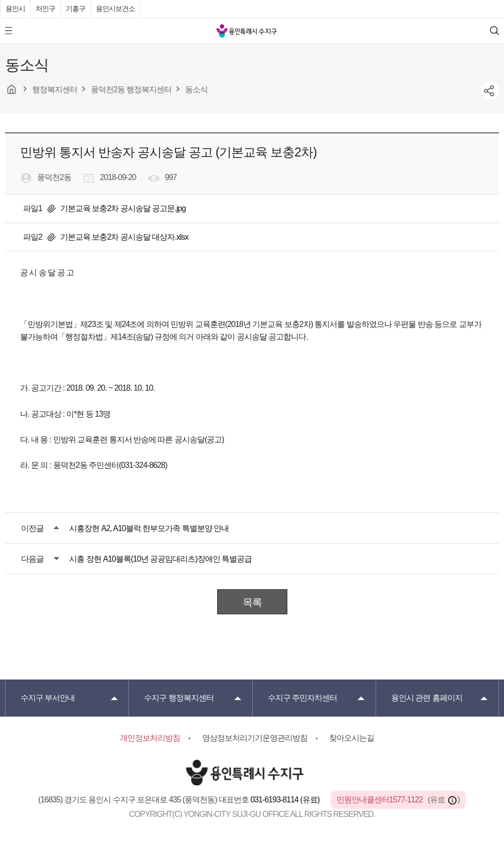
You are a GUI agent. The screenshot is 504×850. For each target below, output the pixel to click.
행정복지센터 (179, 698)
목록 (252, 602)
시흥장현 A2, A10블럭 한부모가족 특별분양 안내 (149, 528)
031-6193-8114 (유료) (286, 800)
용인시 (15, 9)
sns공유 (490, 91)
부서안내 (48, 698)
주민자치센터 (302, 698)
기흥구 (75, 9)
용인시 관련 (427, 698)
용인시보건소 (115, 9)
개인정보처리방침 (150, 738)
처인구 (45, 9)
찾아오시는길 (352, 738)
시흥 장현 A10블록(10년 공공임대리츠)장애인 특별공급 (160, 559)
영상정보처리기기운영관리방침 (255, 738)
